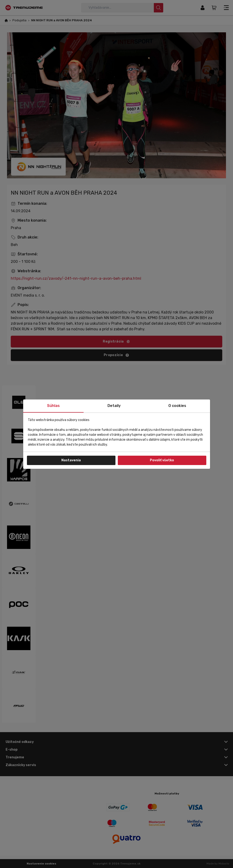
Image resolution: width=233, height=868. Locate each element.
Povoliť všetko (162, 460)
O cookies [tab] (177, 406)
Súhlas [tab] (53, 406)
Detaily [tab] (114, 406)
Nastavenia (71, 460)
